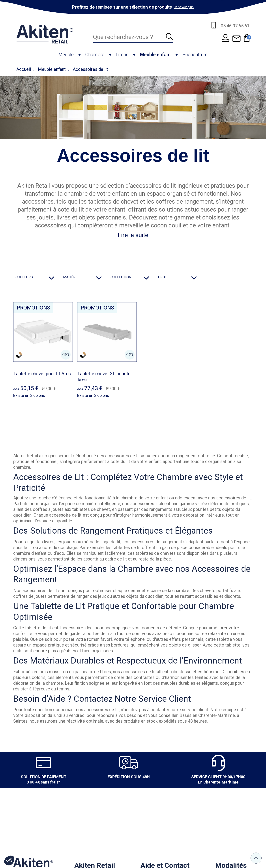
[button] (9, 861)
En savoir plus (184, 7)
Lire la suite (133, 235)
